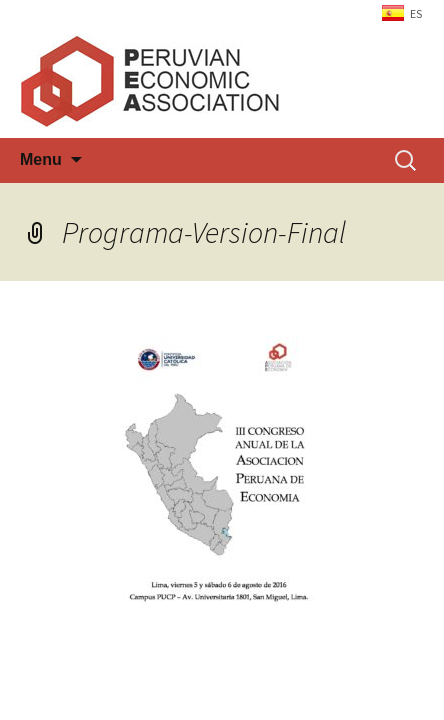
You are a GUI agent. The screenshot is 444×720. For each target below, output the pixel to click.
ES (416, 13)
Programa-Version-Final (204, 232)
